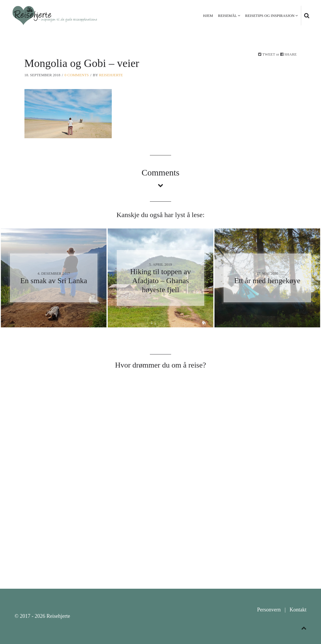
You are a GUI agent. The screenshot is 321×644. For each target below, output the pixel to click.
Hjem (208, 16)
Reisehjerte (111, 75)
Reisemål (227, 16)
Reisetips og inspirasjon (270, 16)
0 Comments (77, 75)
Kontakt (298, 610)
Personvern (269, 610)
